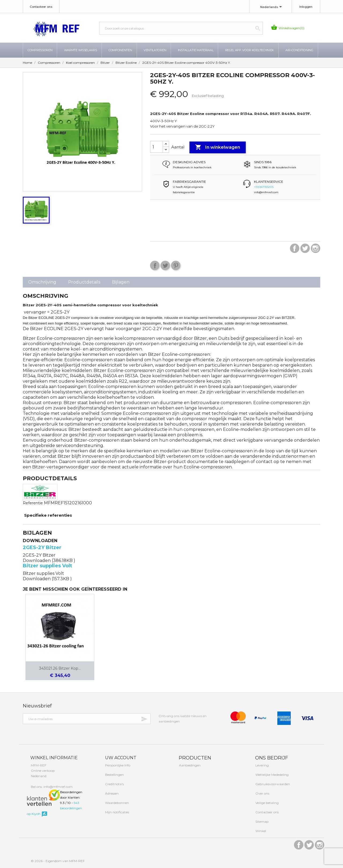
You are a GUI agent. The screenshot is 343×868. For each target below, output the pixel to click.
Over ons (262, 793)
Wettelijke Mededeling (272, 775)
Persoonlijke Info (117, 765)
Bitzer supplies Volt (47, 566)
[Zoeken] (181, 28)
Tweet (165, 265)
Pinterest (176, 265)
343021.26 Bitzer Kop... (60, 668)
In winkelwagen (218, 147)
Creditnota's (114, 784)
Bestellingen (114, 775)
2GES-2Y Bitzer (42, 547)
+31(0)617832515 (264, 187)
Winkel (260, 831)
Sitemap (262, 822)
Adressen (111, 793)
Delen (155, 265)
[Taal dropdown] (272, 7)
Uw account (120, 758)
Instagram (316, 248)
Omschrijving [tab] (42, 282)
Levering (262, 765)
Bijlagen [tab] (121, 282)
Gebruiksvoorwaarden (272, 784)
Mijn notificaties (117, 812)
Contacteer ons (41, 7)
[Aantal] (156, 147)
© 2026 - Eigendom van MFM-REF (58, 861)
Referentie (33, 503)
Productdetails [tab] (84, 282)
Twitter (305, 248)
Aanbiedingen (189, 765)
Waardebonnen (117, 803)
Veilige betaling (267, 803)
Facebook (295, 248)
